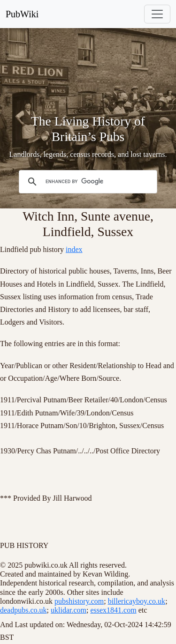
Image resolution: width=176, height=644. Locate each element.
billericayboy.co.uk (137, 601)
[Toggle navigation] (157, 14)
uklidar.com (69, 610)
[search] (87, 182)
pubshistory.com (79, 601)
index (74, 249)
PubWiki (22, 14)
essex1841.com (113, 610)
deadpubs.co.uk (23, 610)
